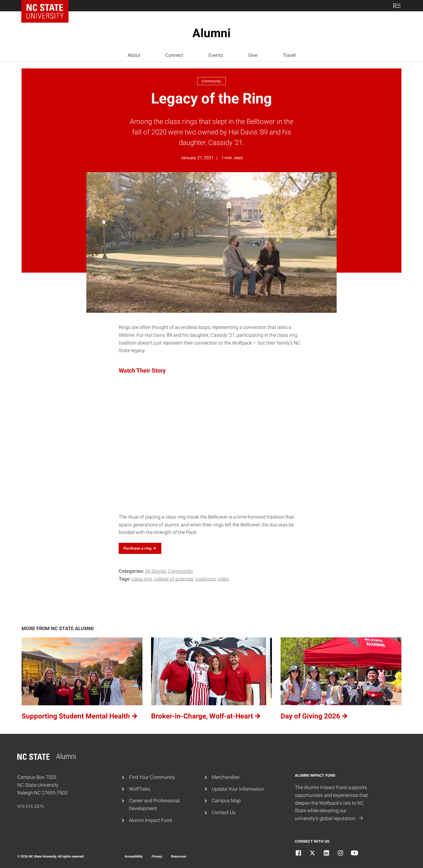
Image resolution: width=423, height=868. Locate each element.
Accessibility (134, 856)
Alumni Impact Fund (150, 820)
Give (253, 55)
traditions (205, 579)
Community (181, 571)
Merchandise (226, 777)
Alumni (211, 33)
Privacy (157, 856)
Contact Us (224, 812)
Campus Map (226, 801)
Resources (179, 856)
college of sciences (174, 579)
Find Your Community (152, 777)
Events (216, 55)
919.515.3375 (30, 806)
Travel (289, 55)
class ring (142, 579)
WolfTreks (140, 789)
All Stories (156, 571)
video (223, 579)
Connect (174, 55)
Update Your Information (238, 789)
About (134, 55)
